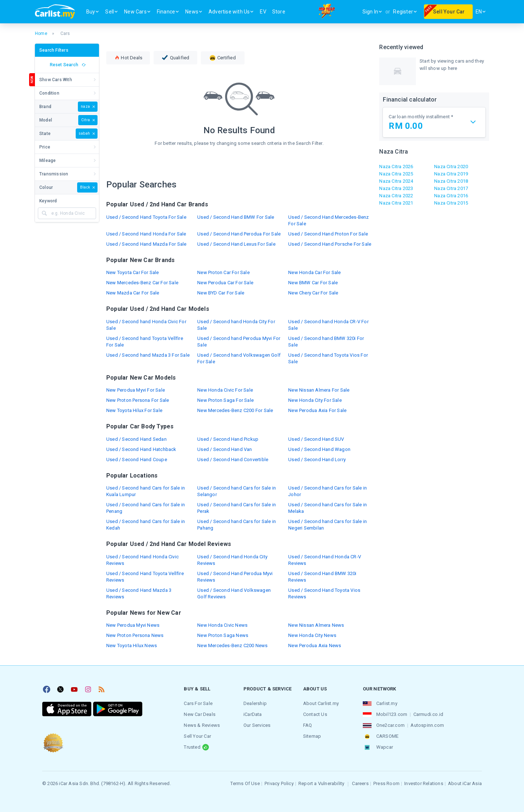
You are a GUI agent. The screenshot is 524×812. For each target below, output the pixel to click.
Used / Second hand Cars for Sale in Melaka (327, 508)
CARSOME (387, 736)
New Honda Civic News (222, 625)
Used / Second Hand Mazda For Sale (146, 244)
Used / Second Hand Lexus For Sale (236, 244)
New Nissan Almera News (316, 625)
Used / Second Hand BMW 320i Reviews (322, 577)
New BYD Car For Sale (221, 293)
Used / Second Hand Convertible (233, 460)
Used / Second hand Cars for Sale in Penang (146, 508)
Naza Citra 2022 (396, 196)
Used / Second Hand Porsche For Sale (330, 244)
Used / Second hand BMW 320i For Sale (326, 342)
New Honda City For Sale (315, 400)
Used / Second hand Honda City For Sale (236, 325)
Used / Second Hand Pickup (228, 439)
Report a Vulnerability (321, 783)
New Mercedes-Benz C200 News (232, 645)
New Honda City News (312, 635)
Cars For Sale (198, 703)
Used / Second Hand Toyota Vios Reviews (324, 593)
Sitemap (312, 736)
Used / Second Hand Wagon (319, 449)
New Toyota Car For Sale (133, 272)
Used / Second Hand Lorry (317, 460)
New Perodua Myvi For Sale (136, 390)
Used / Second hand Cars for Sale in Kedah (146, 525)
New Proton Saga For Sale (225, 400)
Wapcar (385, 747)
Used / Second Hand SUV (316, 439)
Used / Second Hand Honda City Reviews (232, 560)
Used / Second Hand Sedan (136, 439)
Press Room (386, 783)
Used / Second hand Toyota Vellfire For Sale (145, 342)
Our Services (257, 725)
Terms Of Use (245, 783)
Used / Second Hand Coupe (137, 460)
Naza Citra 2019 (451, 174)
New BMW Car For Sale (313, 283)
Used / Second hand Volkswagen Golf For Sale (239, 358)
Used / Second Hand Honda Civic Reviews (142, 560)
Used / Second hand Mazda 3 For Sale (148, 355)
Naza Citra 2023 (396, 188)
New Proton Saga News (223, 635)
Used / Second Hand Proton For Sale (328, 234)
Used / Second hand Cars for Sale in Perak (237, 508)
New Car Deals (200, 714)
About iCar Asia (465, 783)
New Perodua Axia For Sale (317, 410)
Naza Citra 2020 (451, 167)
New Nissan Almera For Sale (319, 390)
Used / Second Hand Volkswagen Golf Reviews (234, 593)
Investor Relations (424, 783)
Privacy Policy (279, 783)
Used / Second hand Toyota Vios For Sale (328, 358)
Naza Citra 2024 (396, 181)
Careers (360, 783)
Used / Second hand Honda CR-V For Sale (328, 325)
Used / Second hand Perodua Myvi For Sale (239, 342)
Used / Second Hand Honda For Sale (146, 234)
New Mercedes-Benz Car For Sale (142, 283)
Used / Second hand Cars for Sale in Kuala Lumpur (146, 491)
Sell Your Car (197, 736)
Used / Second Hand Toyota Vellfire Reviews (145, 577)
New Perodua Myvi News (133, 625)
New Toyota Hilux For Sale (134, 410)
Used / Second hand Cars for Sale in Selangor (237, 491)
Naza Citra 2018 (451, 181)
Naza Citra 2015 (451, 203)
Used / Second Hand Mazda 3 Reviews (139, 593)
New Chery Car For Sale (313, 293)
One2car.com (390, 725)
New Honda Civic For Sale (225, 390)
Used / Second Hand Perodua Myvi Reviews (235, 577)
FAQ (308, 725)
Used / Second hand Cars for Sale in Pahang (237, 525)
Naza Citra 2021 (396, 203)
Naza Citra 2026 (396, 167)
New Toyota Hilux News (132, 645)
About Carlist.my (321, 703)
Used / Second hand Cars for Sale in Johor (327, 491)
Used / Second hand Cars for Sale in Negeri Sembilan (327, 525)
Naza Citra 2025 (396, 174)
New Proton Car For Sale (223, 272)
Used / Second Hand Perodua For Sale (239, 234)
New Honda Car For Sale (314, 272)
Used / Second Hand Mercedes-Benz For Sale (328, 220)
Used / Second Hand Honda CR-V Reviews (325, 560)
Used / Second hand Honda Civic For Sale (146, 325)
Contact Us (315, 714)
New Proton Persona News (135, 635)
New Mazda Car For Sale (133, 293)
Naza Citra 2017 (451, 188)
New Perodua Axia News (315, 645)
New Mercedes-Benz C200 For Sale (235, 410)
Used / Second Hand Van (225, 449)
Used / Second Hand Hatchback (141, 449)
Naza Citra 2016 (451, 196)
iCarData (253, 714)
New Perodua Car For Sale (225, 283)
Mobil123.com (392, 714)
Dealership (255, 703)
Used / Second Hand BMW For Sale (236, 217)
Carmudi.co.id (428, 714)
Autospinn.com (427, 725)
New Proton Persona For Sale (138, 400)
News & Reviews (202, 725)
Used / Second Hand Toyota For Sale (146, 217)
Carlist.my (387, 703)
